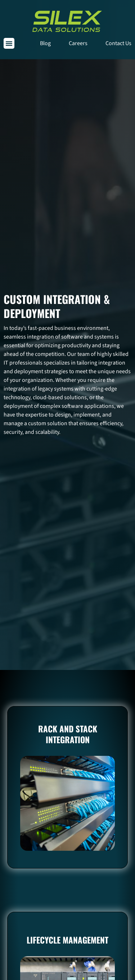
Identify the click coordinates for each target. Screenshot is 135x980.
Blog (45, 43)
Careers (78, 43)
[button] (9, 43)
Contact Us (118, 43)
